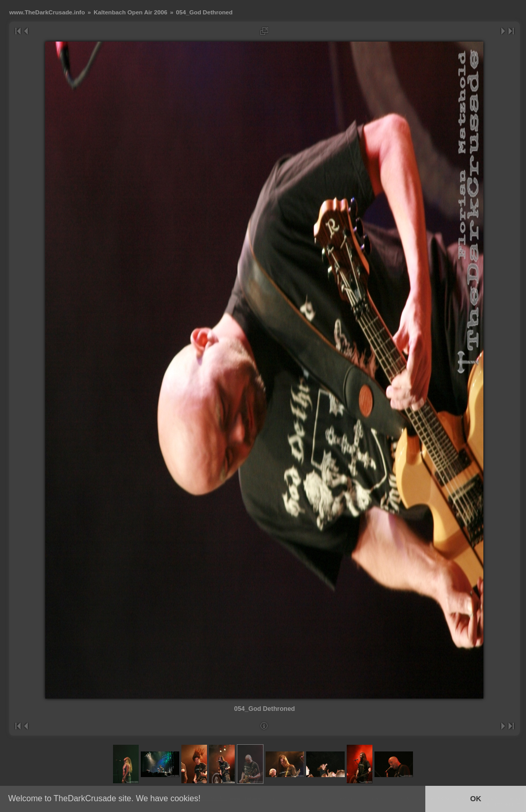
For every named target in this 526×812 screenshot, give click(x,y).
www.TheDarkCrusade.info (47, 12)
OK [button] (476, 799)
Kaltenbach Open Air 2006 (130, 12)
